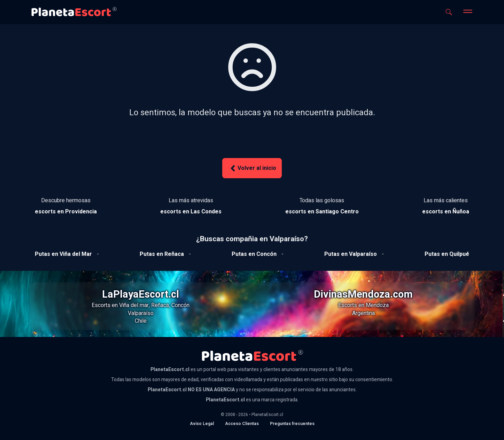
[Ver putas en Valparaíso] (351, 254)
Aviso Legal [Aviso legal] (202, 424)
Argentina (363, 313)
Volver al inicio (252, 168)
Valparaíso (141, 313)
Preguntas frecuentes (292, 424)
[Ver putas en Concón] (254, 254)
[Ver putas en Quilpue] (447, 254)
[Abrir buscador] (449, 12)
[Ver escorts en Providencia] (66, 212)
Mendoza (377, 305)
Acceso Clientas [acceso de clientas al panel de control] (242, 424)
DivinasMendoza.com (363, 294)
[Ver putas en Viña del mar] (63, 254)
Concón (180, 305)
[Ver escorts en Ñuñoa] (446, 212)
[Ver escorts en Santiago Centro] (322, 212)
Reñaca (160, 305)
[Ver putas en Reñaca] (162, 254)
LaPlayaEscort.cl (141, 294)
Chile (141, 321)
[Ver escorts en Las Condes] (191, 212)
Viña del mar (134, 305)
